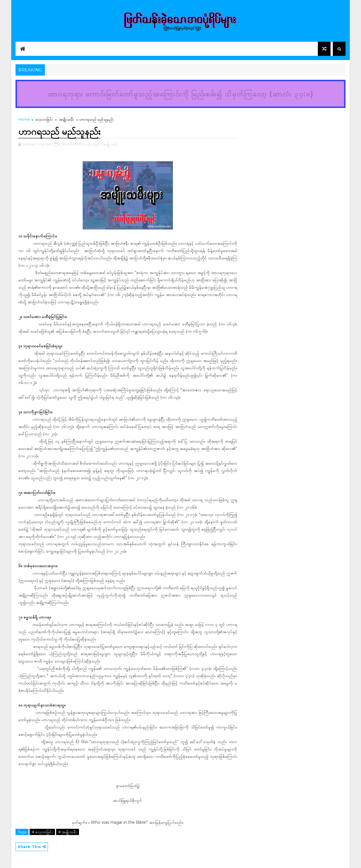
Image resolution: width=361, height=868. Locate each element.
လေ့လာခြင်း (44, 119)
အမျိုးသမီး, (111, 144)
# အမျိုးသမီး (68, 832)
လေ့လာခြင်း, (93, 144)
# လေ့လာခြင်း (42, 832)
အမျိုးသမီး (66, 119)
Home (24, 119)
